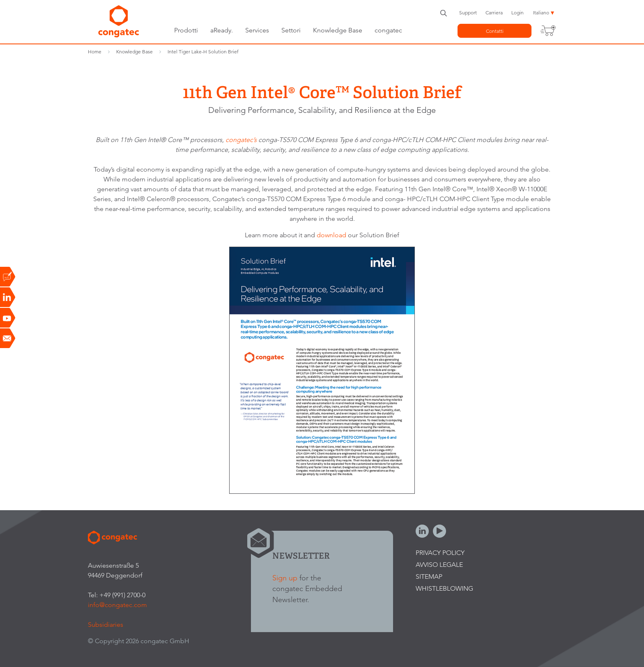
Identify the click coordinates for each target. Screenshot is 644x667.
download (332, 235)
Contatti (495, 31)
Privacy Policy (440, 553)
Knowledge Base (338, 30)
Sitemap (429, 576)
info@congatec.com (117, 605)
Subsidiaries (106, 625)
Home (95, 52)
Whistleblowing (444, 588)
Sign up (285, 578)
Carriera (494, 13)
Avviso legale (439, 565)
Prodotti (186, 30)
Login (517, 13)
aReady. (222, 30)
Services (257, 30)
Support (468, 13)
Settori (291, 30)
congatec (388, 30)
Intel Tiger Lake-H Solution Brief (203, 52)
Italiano (541, 13)
